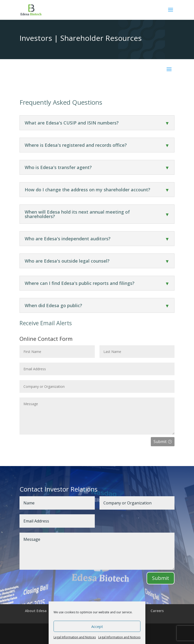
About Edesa (36, 611)
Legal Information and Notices (75, 637)
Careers (157, 611)
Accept (97, 626)
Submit (160, 442)
